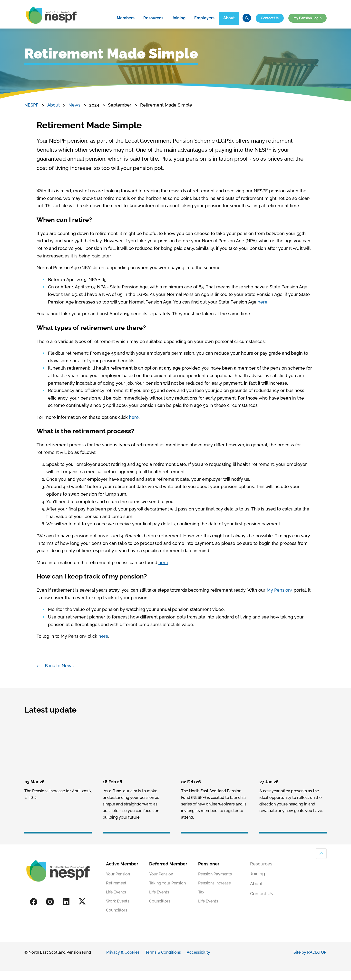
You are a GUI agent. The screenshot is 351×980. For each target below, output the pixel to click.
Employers (204, 26)
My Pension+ (280, 600)
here (263, 311)
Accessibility (198, 962)
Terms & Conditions (163, 962)
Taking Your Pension (167, 893)
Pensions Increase (214, 893)
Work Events (118, 911)
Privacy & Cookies (123, 962)
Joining (179, 26)
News (74, 114)
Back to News (59, 675)
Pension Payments (215, 884)
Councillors (117, 920)
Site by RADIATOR (310, 962)
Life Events (116, 902)
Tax (201, 902)
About (229, 26)
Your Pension (118, 884)
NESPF (31, 114)
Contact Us (270, 26)
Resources (153, 26)
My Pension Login (307, 26)
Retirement (116, 893)
